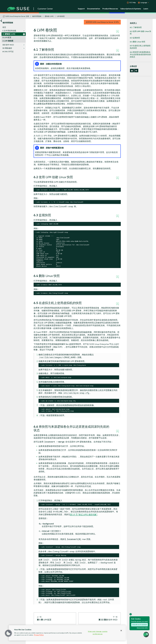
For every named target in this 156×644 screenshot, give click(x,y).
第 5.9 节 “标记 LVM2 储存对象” (84, 514)
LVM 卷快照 (61, 16)
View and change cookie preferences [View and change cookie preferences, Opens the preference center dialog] (98, 633)
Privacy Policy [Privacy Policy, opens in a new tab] (39, 635)
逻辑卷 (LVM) (49, 16)
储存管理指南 (37, 16)
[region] (67, 633)
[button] (8, 633)
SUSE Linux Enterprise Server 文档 (17, 16)
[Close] (121, 631)
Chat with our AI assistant (140, 625)
